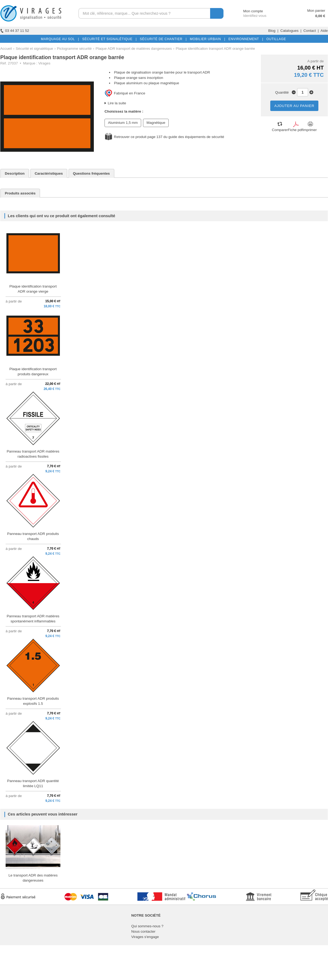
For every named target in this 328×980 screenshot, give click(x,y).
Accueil (6, 49)
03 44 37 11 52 (15, 31)
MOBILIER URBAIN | (207, 39)
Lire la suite (117, 103)
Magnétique (156, 123)
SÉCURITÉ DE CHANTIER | (162, 39)
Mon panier (316, 11)
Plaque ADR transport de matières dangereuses (134, 49)
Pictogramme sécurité (74, 49)
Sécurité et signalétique (34, 49)
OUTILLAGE (275, 39)
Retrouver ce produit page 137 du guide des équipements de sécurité (169, 137)
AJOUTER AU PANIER (294, 106)
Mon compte (248, 11)
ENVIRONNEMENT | (245, 39)
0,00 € (320, 16)
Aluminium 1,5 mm (123, 123)
